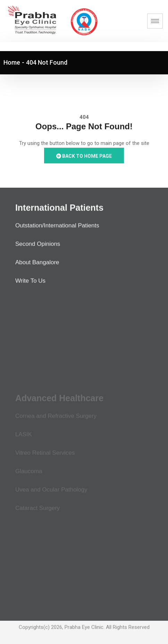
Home (12, 62)
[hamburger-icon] (155, 21)
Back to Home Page (84, 156)
